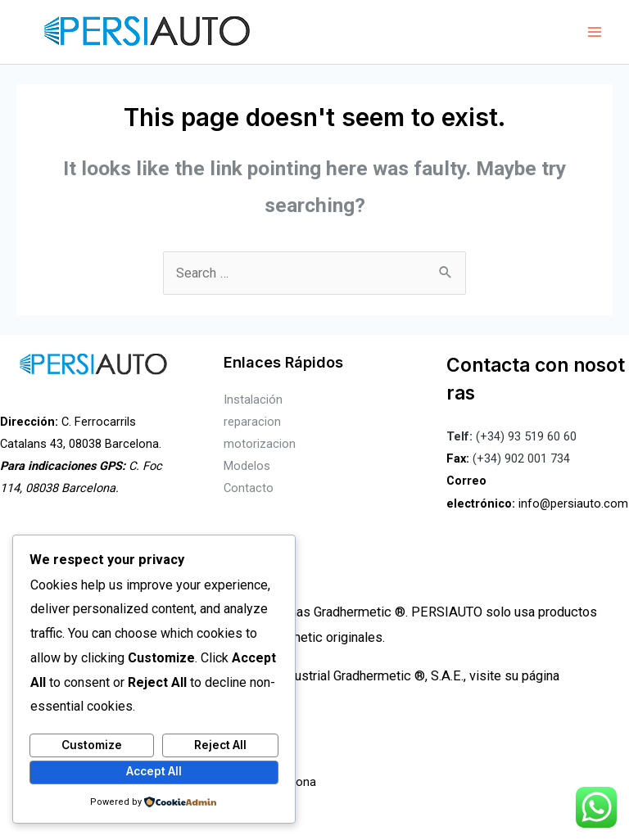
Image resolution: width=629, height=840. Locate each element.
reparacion (252, 422)
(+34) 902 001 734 (521, 458)
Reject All (220, 745)
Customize (92, 745)
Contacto (249, 488)
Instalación (253, 400)
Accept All (154, 771)
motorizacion (260, 444)
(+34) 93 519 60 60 (511, 436)
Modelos (247, 466)
